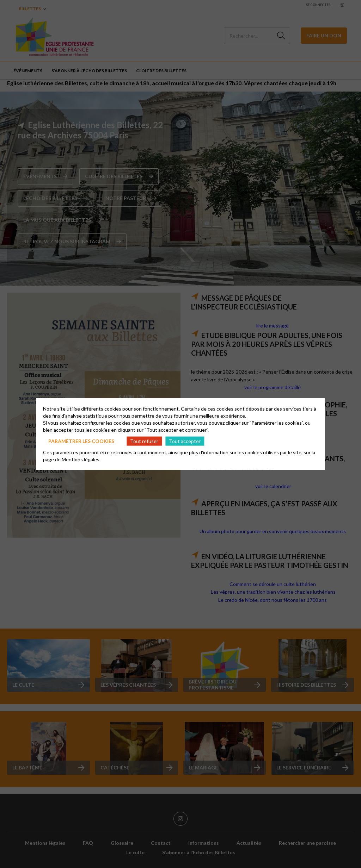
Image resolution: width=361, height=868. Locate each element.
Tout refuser (144, 441)
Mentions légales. (81, 459)
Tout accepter (185, 441)
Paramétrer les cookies (81, 441)
